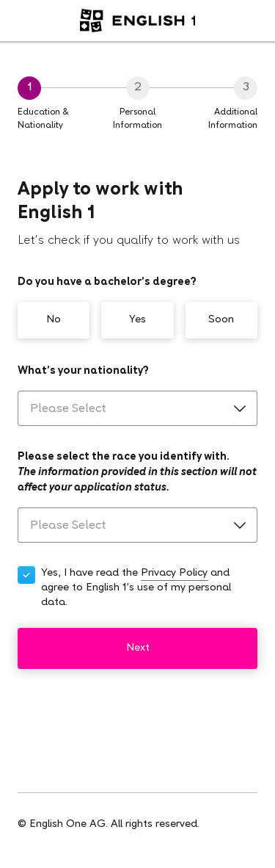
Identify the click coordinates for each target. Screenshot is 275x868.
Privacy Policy (174, 573)
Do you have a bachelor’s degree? (107, 282)
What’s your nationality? (83, 371)
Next (138, 648)
